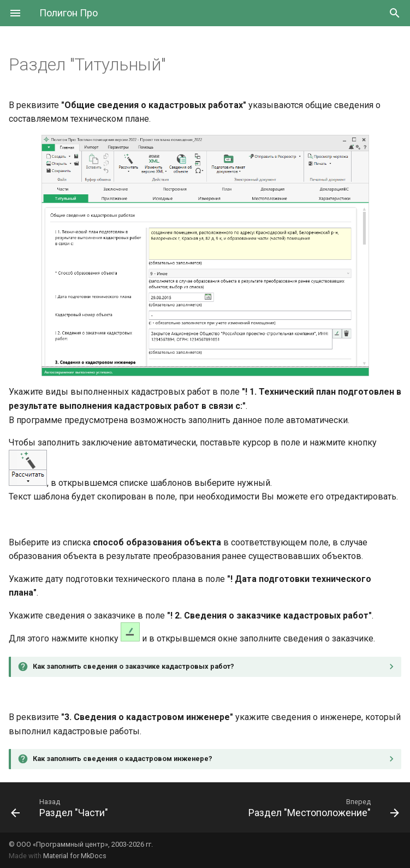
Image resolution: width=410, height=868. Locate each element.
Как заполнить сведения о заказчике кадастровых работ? (133, 666)
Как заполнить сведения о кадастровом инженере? (123, 759)
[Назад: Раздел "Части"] (61, 807)
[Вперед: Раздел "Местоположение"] (322, 807)
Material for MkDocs (75, 856)
